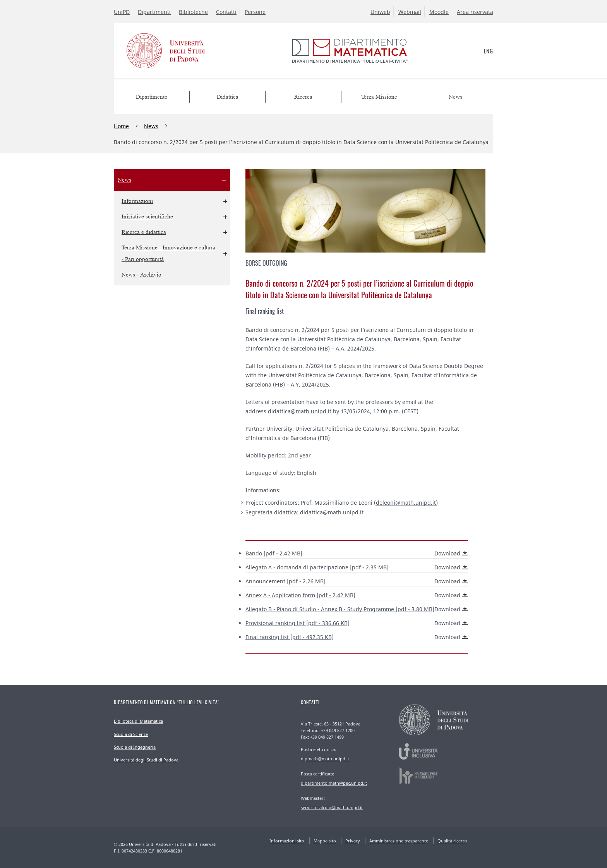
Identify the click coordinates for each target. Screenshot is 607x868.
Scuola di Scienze (131, 734)
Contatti (226, 12)
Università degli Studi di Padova (146, 760)
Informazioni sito (287, 841)
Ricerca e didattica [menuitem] (144, 232)
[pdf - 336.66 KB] (357, 623)
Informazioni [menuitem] (137, 201)
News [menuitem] (455, 97)
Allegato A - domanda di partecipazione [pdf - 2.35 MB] (357, 567)
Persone (255, 12)
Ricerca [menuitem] (303, 97)
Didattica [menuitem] (228, 97)
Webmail (410, 12)
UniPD (122, 12)
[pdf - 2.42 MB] (357, 595)
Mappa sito (325, 841)
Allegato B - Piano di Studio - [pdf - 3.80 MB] (357, 609)
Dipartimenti (154, 12)
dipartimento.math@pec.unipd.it (334, 783)
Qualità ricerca (452, 841)
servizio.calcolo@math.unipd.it (332, 807)
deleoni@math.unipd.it (406, 503)
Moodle (439, 12)
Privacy (353, 841)
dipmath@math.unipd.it (325, 759)
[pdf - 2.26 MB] (357, 581)
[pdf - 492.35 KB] (357, 637)
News (151, 126)
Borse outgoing (266, 263)
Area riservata (475, 12)
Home (121, 126)
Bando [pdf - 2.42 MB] (357, 553)
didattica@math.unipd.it (300, 411)
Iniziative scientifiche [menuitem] (147, 217)
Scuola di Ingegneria (135, 747)
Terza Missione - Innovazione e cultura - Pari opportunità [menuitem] (168, 254)
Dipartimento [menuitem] (152, 97)
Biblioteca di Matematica (138, 721)
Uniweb (380, 12)
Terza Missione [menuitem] (379, 97)
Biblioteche (193, 12)
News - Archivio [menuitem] (141, 275)
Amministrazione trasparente (399, 841)
